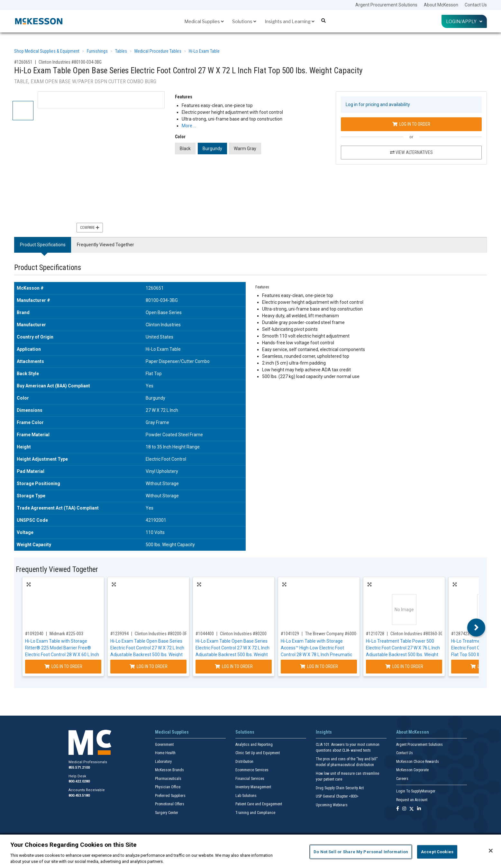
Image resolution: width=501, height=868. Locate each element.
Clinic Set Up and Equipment (258, 753)
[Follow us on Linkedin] (419, 809)
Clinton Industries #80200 (243, 634)
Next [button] (476, 628)
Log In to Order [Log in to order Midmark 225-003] (63, 666)
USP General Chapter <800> (337, 796)
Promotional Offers (170, 804)
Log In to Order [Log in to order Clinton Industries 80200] (234, 666)
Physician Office (168, 787)
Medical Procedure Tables (158, 51)
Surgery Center (167, 813)
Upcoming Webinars (332, 805)
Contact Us (476, 5)
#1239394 (119, 634)
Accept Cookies (437, 852)
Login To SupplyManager (416, 791)
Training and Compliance (255, 813)
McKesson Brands (169, 770)
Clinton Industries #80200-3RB (162, 634)
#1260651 (23, 62)
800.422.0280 (79, 781)
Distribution (244, 762)
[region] (250, 851)
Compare (90, 228)
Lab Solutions (246, 796)
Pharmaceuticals (168, 779)
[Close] (491, 851)
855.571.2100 (79, 768)
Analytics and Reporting (254, 745)
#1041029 (290, 634)
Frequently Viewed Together (105, 245)
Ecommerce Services (252, 770)
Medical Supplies (204, 21)
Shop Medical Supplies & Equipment (47, 51)
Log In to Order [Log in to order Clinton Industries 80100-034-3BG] (411, 124)
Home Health (165, 753)
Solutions (244, 21)
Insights (324, 732)
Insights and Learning (290, 21)
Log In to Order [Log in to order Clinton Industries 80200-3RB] (149, 666)
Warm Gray (245, 149)
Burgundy (212, 149)
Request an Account (412, 800)
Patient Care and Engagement (259, 804)
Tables (121, 51)
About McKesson (441, 5)
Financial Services (250, 779)
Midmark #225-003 (66, 634)
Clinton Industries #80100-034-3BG (70, 62)
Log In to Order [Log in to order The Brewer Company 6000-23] (319, 666)
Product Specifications (43, 245)
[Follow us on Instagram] (404, 809)
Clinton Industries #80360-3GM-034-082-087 (430, 634)
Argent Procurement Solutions (386, 5)
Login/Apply (464, 21)
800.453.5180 (79, 796)
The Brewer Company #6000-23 (334, 634)
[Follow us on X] (412, 809)
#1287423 (460, 634)
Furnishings (97, 51)
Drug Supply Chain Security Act (340, 788)
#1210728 (375, 634)
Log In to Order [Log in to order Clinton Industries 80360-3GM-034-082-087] (404, 666)
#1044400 (205, 634)
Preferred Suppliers (170, 796)
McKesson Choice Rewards (418, 762)
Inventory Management (253, 787)
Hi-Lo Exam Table (204, 51)
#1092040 (34, 634)
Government (164, 745)
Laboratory (163, 762)
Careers (402, 779)
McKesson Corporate (412, 770)
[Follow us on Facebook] (398, 809)
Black (185, 149)
